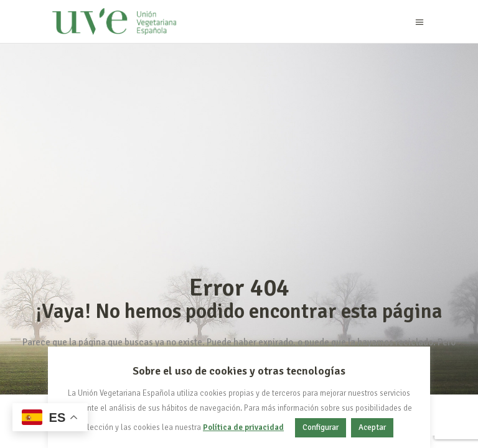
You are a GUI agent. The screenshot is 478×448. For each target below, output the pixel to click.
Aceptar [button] (372, 427)
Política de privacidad (243, 428)
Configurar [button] (321, 427)
